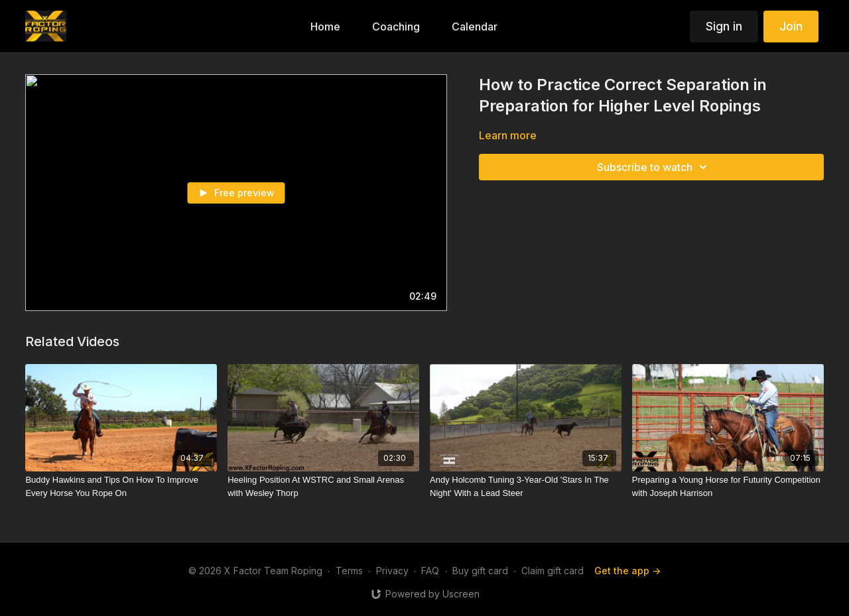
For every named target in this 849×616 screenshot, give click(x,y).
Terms (349, 571)
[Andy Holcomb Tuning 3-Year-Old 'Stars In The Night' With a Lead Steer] (526, 486)
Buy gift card (480, 571)
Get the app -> (627, 571)
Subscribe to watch (654, 167)
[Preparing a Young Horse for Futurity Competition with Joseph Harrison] (728, 486)
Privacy (392, 571)
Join (791, 26)
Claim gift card (553, 571)
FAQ (430, 571)
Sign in (724, 26)
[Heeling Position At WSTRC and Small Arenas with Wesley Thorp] (323, 486)
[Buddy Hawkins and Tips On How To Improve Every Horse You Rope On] (121, 486)
